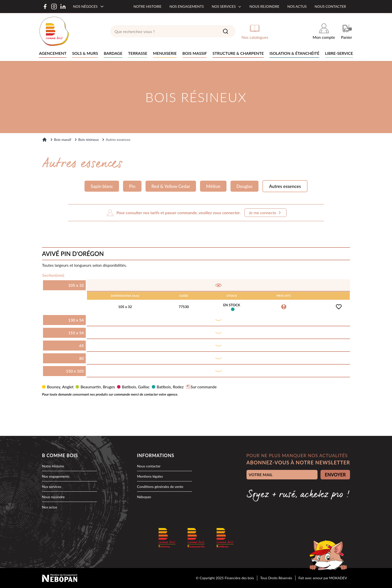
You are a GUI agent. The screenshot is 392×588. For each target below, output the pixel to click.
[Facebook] (45, 7)
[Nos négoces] (89, 7)
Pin (132, 186)
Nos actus (297, 6)
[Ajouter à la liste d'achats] (339, 307)
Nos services (227, 6)
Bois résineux (88, 139)
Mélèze (213, 186)
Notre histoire (147, 6)
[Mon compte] (324, 31)
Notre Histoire (53, 466)
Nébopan (144, 497)
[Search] (225, 31)
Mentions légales (150, 476)
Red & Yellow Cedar (171, 186)
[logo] (54, 31)
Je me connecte (265, 213)
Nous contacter (330, 6)
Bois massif (63, 139)
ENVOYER (335, 475)
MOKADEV (338, 578)
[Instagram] (54, 7)
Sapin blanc (102, 186)
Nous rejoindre (264, 6)
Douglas (244, 186)
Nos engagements (187, 6)
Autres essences (285, 186)
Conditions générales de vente (160, 487)
